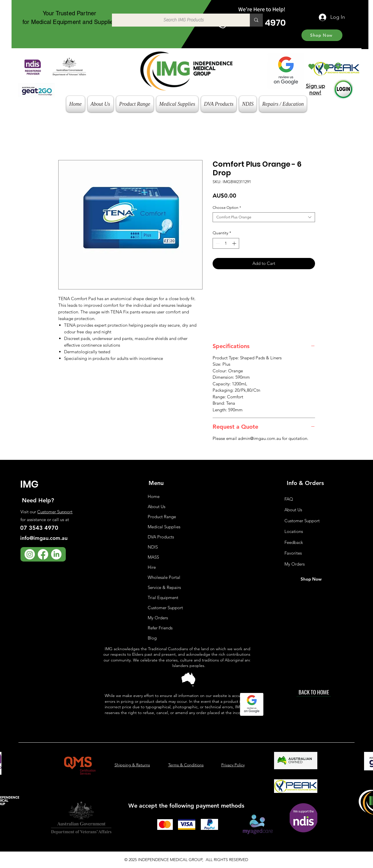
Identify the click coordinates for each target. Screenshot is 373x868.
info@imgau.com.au (44, 538)
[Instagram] (30, 554)
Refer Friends (160, 628)
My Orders (158, 618)
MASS (153, 557)
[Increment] (235, 243)
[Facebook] (43, 554)
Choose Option (227, 208)
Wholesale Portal (164, 577)
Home (154, 496)
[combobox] (264, 217)
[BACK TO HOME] (314, 692)
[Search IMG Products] (178, 20)
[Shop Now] (322, 35)
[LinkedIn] (56, 554)
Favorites (293, 553)
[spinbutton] (226, 243)
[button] (324, 67)
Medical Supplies (164, 527)
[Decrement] (217, 243)
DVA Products (161, 537)
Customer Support (55, 512)
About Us (156, 507)
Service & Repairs (164, 587)
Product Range (162, 517)
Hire (152, 567)
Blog (152, 638)
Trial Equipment (163, 597)
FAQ (289, 499)
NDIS (153, 547)
